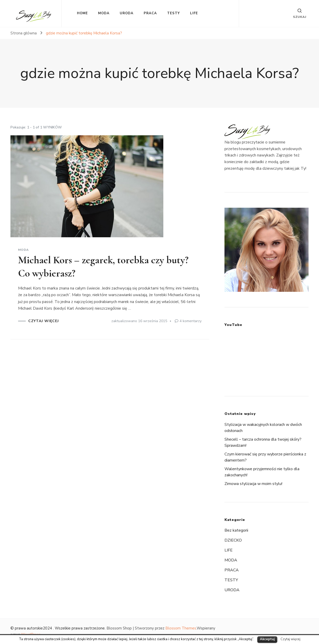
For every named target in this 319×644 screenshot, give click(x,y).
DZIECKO (233, 540)
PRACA (150, 13)
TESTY (174, 13)
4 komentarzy (191, 321)
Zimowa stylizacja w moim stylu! (253, 484)
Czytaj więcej (290, 639)
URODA (127, 13)
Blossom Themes (181, 628)
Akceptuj (267, 639)
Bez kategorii (236, 530)
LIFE (194, 13)
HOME (82, 13)
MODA (104, 13)
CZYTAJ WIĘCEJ (44, 321)
